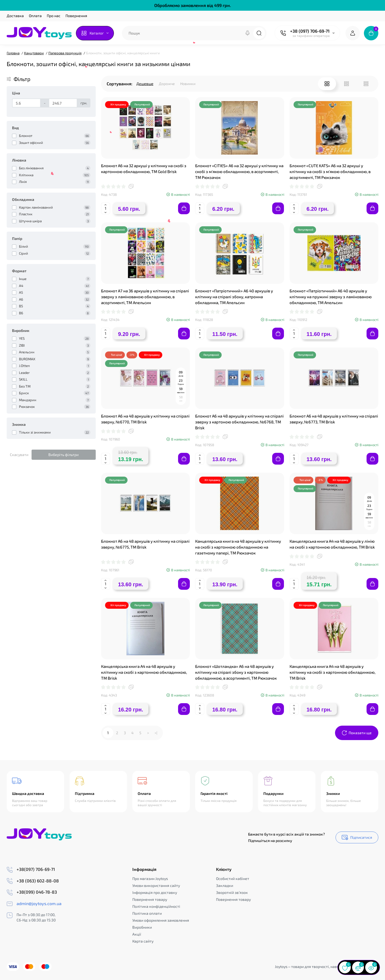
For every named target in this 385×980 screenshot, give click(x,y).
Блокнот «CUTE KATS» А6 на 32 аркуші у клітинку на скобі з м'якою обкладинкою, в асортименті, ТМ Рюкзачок (330, 171)
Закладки (225, 885)
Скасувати (19, 455)
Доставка (15, 16)
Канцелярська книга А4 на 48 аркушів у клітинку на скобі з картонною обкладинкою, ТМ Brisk (144, 672)
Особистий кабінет (233, 878)
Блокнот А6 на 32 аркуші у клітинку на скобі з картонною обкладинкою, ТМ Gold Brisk (144, 169)
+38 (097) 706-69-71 (310, 31)
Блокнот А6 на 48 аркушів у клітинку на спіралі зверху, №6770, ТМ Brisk (145, 419)
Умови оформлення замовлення (161, 920)
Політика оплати (147, 913)
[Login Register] (353, 33)
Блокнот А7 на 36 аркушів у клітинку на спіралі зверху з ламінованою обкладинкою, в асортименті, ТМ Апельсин (145, 297)
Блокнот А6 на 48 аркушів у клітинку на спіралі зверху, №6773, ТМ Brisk (334, 419)
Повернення (76, 16)
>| (156, 733)
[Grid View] (327, 84)
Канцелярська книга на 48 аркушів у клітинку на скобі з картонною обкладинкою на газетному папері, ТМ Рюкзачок (238, 547)
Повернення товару (150, 899)
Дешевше (145, 84)
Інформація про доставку (155, 892)
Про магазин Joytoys (150, 878)
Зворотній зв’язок (232, 892)
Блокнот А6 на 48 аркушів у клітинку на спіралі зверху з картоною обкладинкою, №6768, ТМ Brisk (239, 422)
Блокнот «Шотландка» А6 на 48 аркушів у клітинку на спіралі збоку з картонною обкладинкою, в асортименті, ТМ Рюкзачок (236, 672)
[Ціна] (26, 103)
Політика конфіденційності (156, 906)
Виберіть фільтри (63, 455)
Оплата (35, 16)
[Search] (248, 33)
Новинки (188, 84)
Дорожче (167, 84)
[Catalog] (95, 33)
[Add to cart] (184, 208)
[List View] (346, 84)
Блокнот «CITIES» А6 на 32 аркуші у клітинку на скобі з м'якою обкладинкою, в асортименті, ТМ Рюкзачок (239, 171)
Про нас (54, 16)
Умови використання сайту (156, 885)
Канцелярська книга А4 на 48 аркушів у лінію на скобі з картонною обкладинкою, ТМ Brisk (332, 544)
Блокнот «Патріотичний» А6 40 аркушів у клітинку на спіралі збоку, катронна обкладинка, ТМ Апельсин (234, 297)
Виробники (142, 927)
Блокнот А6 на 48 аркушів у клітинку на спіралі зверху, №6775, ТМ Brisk (145, 544)
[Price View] (366, 84)
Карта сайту (143, 941)
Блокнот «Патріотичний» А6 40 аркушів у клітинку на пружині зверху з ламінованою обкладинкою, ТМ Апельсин (331, 297)
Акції (137, 934)
